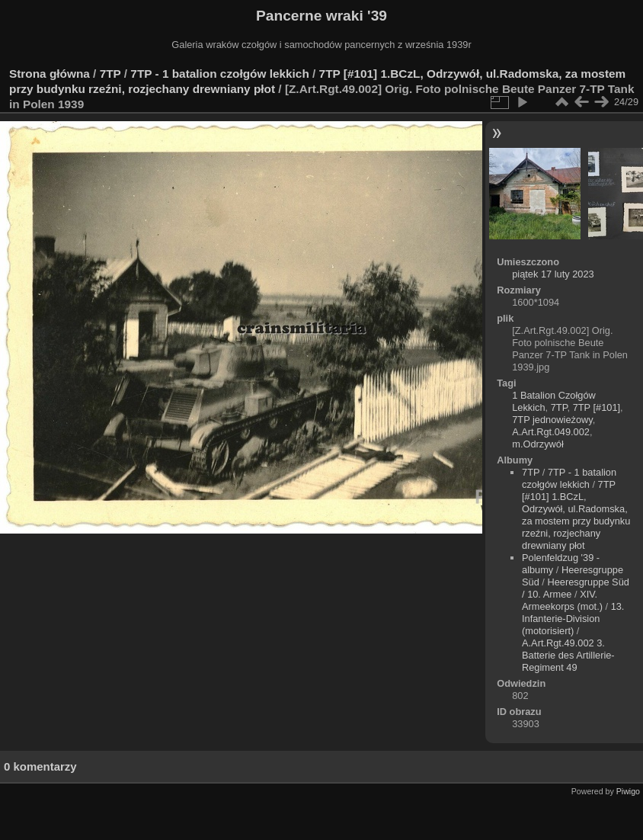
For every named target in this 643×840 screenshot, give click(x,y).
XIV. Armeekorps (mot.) (562, 600)
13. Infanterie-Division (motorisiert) (573, 619)
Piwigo (628, 791)
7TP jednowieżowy (552, 420)
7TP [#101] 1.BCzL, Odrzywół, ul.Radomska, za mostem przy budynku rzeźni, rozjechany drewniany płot (576, 515)
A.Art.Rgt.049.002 (551, 432)
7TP (110, 74)
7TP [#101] (597, 407)
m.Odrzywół (538, 444)
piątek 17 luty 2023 (553, 274)
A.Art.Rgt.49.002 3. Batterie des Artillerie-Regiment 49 (568, 655)
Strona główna (50, 74)
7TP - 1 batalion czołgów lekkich (219, 74)
